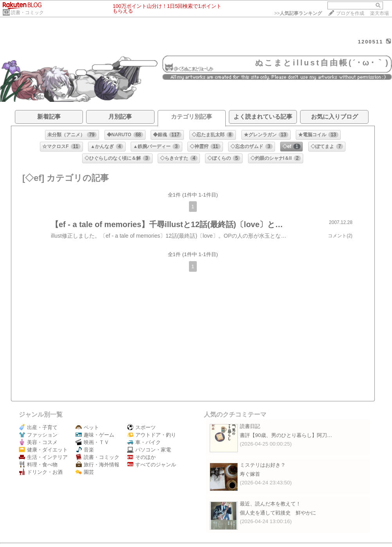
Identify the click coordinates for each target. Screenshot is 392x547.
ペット (87, 427)
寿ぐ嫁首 (250, 474)
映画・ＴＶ (92, 442)
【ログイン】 (376, 50)
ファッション (38, 435)
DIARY (30, 50)
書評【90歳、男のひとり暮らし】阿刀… (286, 435)
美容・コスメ (38, 442)
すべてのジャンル (152, 465)
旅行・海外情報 (97, 465)
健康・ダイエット (43, 450)
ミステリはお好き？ (263, 465)
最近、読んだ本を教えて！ (270, 504)
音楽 (85, 450)
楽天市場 (379, 13)
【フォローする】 (339, 50)
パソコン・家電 (149, 450)
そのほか (141, 457)
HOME (10, 50)
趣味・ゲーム (95, 435)
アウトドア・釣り (152, 435)
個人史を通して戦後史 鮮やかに (278, 513)
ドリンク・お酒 (41, 472)
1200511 (371, 42)
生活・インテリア (43, 457)
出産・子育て (38, 427)
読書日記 (250, 426)
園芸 (85, 472)
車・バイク (144, 442)
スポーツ (141, 427)
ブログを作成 (350, 13)
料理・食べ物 (38, 465)
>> (298, 13)
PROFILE (53, 50)
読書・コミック (27, 13)
